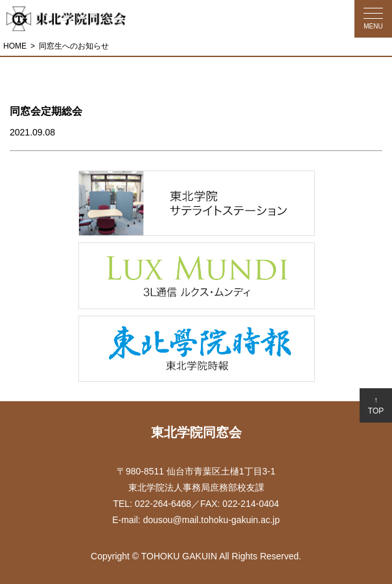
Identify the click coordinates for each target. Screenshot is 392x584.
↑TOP (376, 405)
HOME (15, 46)
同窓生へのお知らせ (74, 46)
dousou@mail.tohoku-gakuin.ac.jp (212, 520)
